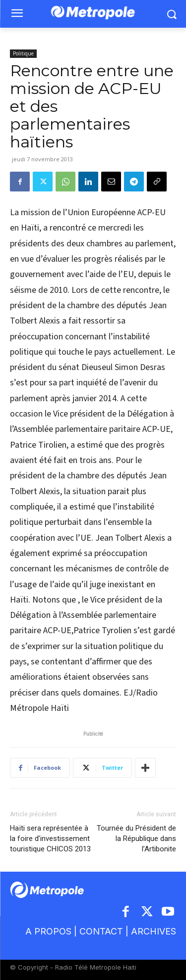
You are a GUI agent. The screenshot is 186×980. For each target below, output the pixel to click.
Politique (23, 53)
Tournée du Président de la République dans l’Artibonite (136, 839)
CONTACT (101, 931)
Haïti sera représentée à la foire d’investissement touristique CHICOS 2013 (50, 839)
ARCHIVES (154, 931)
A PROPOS (50, 931)
